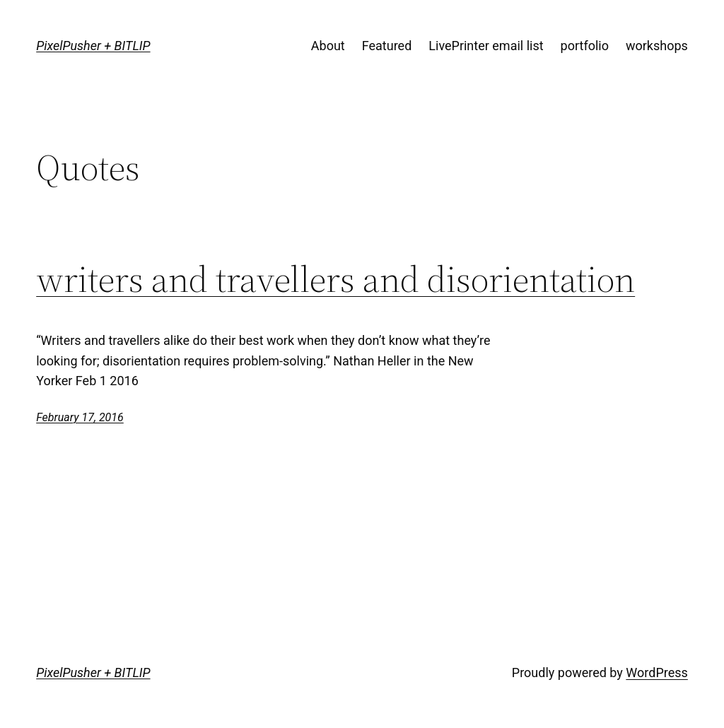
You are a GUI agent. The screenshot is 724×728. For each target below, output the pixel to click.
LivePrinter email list (486, 46)
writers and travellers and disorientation (335, 279)
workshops (657, 46)
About (328, 46)
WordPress (656, 673)
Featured (387, 46)
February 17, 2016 (80, 417)
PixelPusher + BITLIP (93, 46)
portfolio (585, 46)
